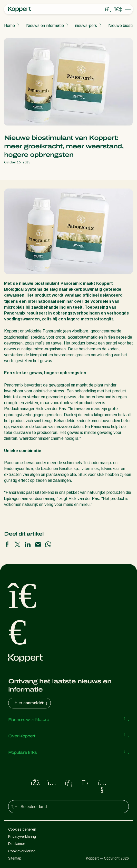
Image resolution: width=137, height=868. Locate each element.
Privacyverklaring (22, 836)
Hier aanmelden (32, 703)
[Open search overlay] (108, 9)
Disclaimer (17, 844)
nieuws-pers (86, 25)
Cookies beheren (22, 829)
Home (9, 25)
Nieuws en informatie (45, 25)
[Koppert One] (118, 9)
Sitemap (15, 858)
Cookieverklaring (22, 851)
